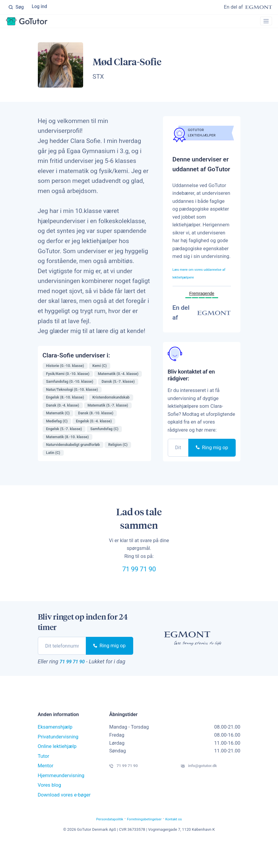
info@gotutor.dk (209, 792)
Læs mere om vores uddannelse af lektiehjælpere (194, 280)
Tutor (44, 781)
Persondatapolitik (99, 843)
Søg (16, 7)
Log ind (40, 7)
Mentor (46, 790)
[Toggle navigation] (264, 23)
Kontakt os (187, 843)
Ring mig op (212, 458)
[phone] (178, 458)
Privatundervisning (58, 761)
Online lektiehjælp (57, 771)
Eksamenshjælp (55, 752)
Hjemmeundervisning (61, 800)
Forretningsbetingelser (146, 843)
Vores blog (50, 810)
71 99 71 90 (139, 581)
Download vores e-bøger (64, 819)
